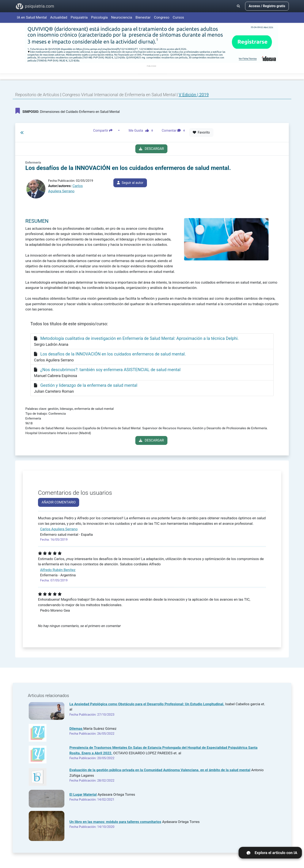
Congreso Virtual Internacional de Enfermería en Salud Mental (119, 95)
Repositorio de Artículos (37, 95)
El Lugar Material (83, 794)
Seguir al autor (130, 183)
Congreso (162, 17)
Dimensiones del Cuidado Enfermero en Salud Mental (68, 111)
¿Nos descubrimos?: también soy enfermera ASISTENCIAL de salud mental (110, 370)
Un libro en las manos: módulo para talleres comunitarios (115, 822)
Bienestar (143, 17)
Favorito (201, 132)
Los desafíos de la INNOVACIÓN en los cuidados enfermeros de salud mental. (113, 354)
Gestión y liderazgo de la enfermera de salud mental (89, 385)
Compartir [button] (105, 131)
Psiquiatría (79, 17)
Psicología (99, 17)
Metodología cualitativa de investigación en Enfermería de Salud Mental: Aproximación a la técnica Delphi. (140, 338)
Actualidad (59, 17)
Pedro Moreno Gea (55, 610)
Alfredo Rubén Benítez (58, 570)
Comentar (174, 131)
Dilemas (76, 729)
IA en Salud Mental (32, 17)
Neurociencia (122, 17)
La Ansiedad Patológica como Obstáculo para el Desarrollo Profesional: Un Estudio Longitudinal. (147, 704)
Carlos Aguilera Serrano (59, 529)
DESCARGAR (151, 149)
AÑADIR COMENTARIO (59, 502)
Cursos (178, 17)
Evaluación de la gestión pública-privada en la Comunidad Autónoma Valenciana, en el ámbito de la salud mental (160, 770)
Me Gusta (142, 131)
